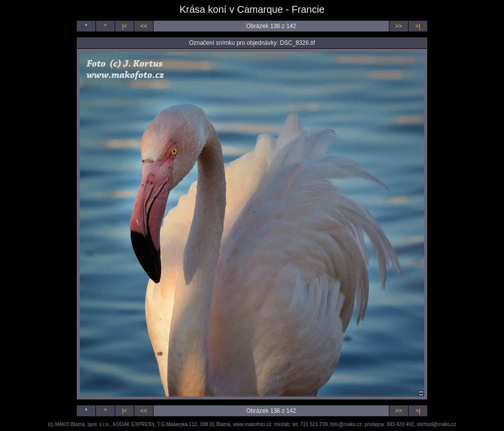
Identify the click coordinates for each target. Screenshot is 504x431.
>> (399, 26)
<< (144, 26)
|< (125, 26)
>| (418, 26)
